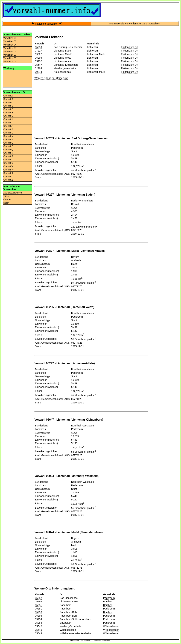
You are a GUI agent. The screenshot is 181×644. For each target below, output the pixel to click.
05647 (38, 65)
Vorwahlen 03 (10, 41)
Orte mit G (8, 116)
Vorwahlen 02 (10, 38)
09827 (38, 54)
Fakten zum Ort (130, 47)
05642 (38, 626)
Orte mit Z (8, 180)
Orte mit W (8, 170)
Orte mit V (8, 166)
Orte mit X (8, 173)
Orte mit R (8, 153)
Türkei (6, 196)
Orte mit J (8, 126)
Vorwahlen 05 (10, 48)
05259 (38, 47)
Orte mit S (8, 156)
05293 (38, 612)
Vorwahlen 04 (10, 45)
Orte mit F (8, 113)
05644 (38, 633)
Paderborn (109, 598)
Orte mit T (8, 160)
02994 (38, 68)
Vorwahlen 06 (10, 52)
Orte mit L (8, 133)
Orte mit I (8, 123)
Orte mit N (8, 139)
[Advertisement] (17, 78)
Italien (6, 203)
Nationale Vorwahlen (47, 24)
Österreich (8, 200)
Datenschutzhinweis (101, 641)
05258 (38, 623)
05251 (38, 605)
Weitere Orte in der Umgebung (51, 78)
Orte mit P (8, 146)
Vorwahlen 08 (10, 58)
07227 (38, 51)
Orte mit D (8, 106)
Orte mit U (8, 163)
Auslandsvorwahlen (13, 193)
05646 (38, 630)
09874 (38, 72)
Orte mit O (8, 143)
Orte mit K (8, 129)
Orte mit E (8, 109)
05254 (38, 619)
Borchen (108, 602)
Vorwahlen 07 (10, 55)
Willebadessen (111, 626)
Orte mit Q (8, 150)
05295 (38, 58)
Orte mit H (8, 119)
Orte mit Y (8, 176)
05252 (38, 598)
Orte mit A (8, 96)
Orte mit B (8, 99)
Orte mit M (8, 136)
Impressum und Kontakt (80, 641)
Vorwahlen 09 (10, 62)
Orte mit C (8, 102)
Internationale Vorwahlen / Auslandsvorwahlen (135, 24)
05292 (38, 61)
